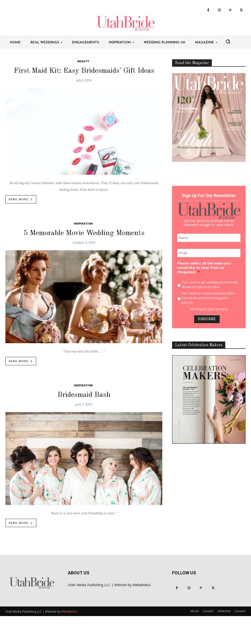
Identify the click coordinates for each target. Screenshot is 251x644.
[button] (228, 41)
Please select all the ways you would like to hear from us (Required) (204, 268)
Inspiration (83, 224)
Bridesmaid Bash (84, 395)
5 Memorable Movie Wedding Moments (84, 233)
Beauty (83, 62)
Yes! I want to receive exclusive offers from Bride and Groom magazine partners (208, 298)
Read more (21, 199)
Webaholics (142, 585)
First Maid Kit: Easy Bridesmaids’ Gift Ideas (84, 71)
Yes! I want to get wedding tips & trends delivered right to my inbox (210, 284)
